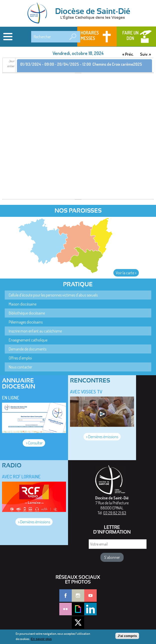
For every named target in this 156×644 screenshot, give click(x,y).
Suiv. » (146, 54)
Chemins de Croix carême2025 (117, 64)
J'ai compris (127, 637)
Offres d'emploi (20, 358)
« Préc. (128, 54)
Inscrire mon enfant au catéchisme (35, 331)
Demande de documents (28, 349)
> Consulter (34, 443)
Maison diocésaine (23, 304)
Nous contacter (20, 367)
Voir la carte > (126, 273)
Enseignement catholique (28, 340)
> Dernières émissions (102, 437)
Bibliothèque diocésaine (27, 313)
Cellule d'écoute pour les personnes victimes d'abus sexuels (53, 295)
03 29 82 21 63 (115, 513)
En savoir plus (41, 640)
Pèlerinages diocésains (26, 322)
